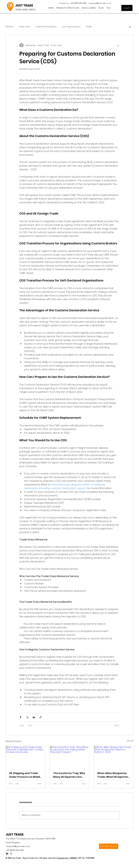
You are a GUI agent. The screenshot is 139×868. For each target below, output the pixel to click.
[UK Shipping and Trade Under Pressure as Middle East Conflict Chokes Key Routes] (25, 757)
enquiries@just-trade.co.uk (18, 846)
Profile (89, 27)
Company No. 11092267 (67, 858)
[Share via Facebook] (21, 717)
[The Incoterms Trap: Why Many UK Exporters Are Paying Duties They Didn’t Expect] (70, 757)
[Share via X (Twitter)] (27, 717)
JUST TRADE (24, 5)
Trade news (25, 27)
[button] (68, 8)
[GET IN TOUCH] (109, 846)
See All (130, 741)
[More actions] (118, 45)
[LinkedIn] (7, 854)
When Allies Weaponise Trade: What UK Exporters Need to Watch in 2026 (113, 775)
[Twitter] (11, 854)
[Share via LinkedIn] (34, 717)
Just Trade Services (71, 27)
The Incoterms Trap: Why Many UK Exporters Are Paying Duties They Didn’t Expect (69, 775)
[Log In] (127, 8)
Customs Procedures (46, 27)
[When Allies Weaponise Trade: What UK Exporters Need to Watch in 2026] (114, 757)
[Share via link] (41, 717)
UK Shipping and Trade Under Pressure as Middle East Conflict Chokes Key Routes (25, 775)
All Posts (10, 27)
